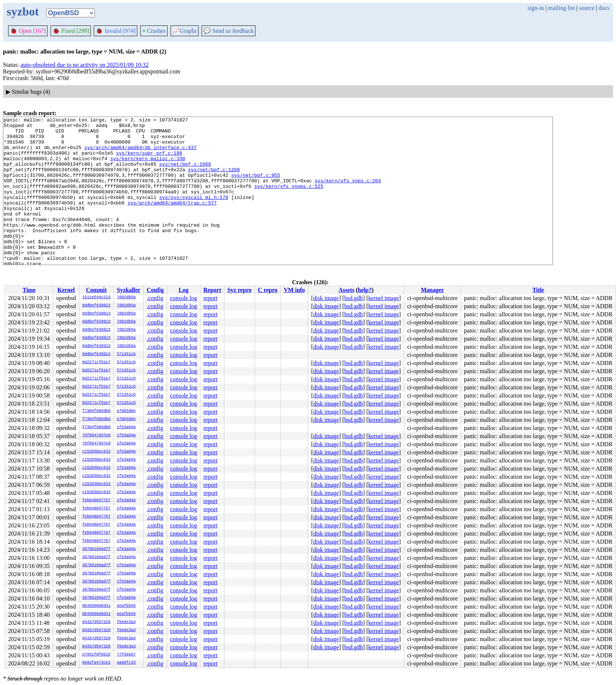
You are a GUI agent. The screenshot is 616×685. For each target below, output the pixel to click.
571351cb (126, 354)
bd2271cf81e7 (97, 362)
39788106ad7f (97, 549)
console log (184, 298)
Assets (346, 290)
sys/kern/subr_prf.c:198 (149, 161)
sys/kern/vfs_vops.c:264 (347, 194)
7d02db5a (126, 297)
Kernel (66, 290)
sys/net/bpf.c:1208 (214, 180)
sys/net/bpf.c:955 (256, 187)
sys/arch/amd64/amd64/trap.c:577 (172, 220)
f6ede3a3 (126, 622)
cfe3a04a (126, 427)
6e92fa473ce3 (97, 663)
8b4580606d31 (97, 606)
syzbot (23, 11)
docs (604, 8)
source (587, 8)
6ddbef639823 (97, 306)
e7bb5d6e (126, 411)
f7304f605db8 (97, 411)
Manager (432, 290)
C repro (268, 290)
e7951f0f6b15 (97, 655)
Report (212, 290)
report (210, 298)
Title (538, 290)
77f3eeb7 (126, 655)
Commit (96, 290)
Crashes (154, 31)
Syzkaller (128, 290)
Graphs (185, 31)
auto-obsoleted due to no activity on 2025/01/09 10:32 (85, 65)
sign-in (536, 8)
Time (29, 290)
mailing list (561, 8)
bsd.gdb (354, 298)
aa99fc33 (126, 663)
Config (155, 290)
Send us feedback (228, 31)
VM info (294, 290)
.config (155, 298)
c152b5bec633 (97, 452)
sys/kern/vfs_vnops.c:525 (289, 200)
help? (364, 290)
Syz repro (240, 290)
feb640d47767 (97, 500)
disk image (326, 298)
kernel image (384, 298)
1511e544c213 (97, 297)
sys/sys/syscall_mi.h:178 (194, 214)
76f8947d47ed (97, 436)
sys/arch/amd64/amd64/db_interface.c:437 (140, 154)
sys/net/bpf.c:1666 (185, 174)
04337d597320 (97, 622)
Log (184, 290)
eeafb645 (126, 606)
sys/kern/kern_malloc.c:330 (148, 167)
